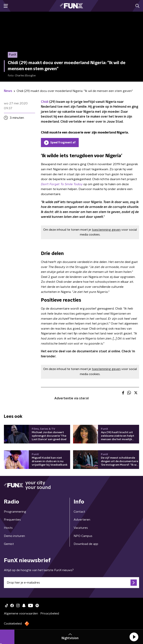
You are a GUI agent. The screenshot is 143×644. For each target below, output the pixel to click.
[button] (134, 637)
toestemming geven (106, 230)
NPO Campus (83, 536)
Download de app (86, 544)
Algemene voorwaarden (21, 613)
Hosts (8, 528)
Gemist (9, 544)
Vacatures (81, 528)
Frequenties (12, 520)
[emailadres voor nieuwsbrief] (71, 583)
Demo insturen (14, 536)
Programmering (15, 512)
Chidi (45, 102)
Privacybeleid (50, 613)
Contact (79, 512)
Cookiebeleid (13, 624)
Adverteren (82, 520)
